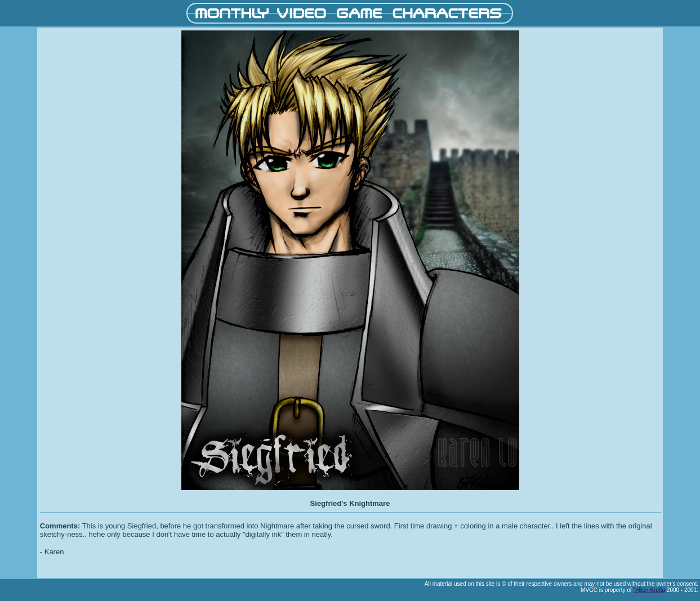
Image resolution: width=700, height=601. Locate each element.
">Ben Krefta (649, 590)
